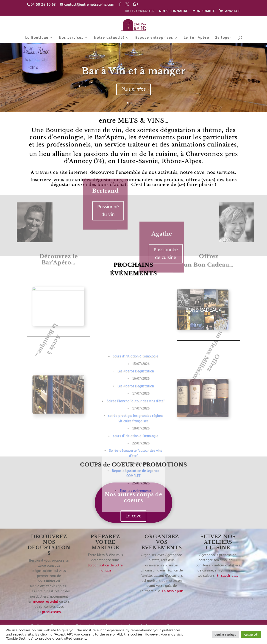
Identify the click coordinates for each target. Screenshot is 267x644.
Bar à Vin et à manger (134, 72)
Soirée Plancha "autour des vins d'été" (136, 487)
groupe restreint (46, 602)
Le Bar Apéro (196, 38)
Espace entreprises (154, 38)
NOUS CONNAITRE (173, 11)
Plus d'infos (133, 91)
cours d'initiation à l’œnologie (136, 442)
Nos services (71, 38)
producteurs (51, 612)
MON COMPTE (204, 11)
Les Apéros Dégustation (136, 457)
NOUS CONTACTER (140, 11)
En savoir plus (173, 591)
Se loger (223, 38)
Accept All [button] (251, 635)
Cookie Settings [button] (225, 635)
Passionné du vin (108, 183)
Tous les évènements (136, 577)
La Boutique (37, 38)
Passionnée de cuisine (166, 281)
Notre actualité (109, 38)
